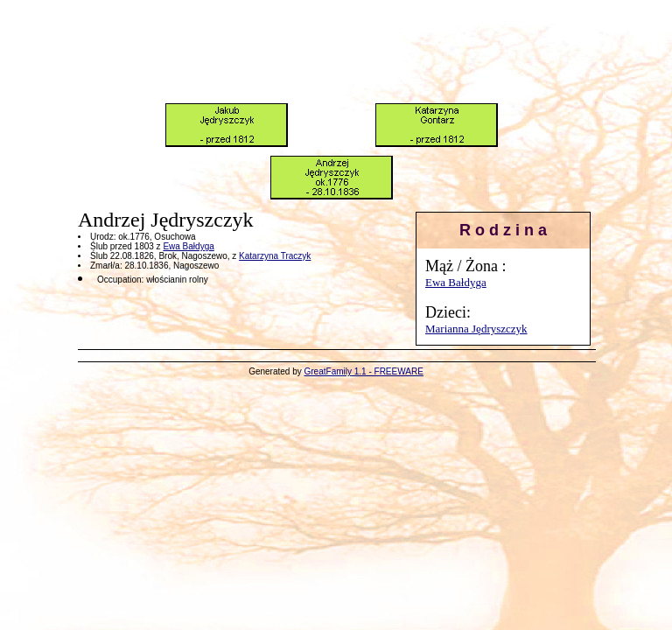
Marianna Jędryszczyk (476, 329)
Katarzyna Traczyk (275, 256)
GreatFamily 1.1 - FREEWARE (364, 371)
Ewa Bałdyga (456, 282)
